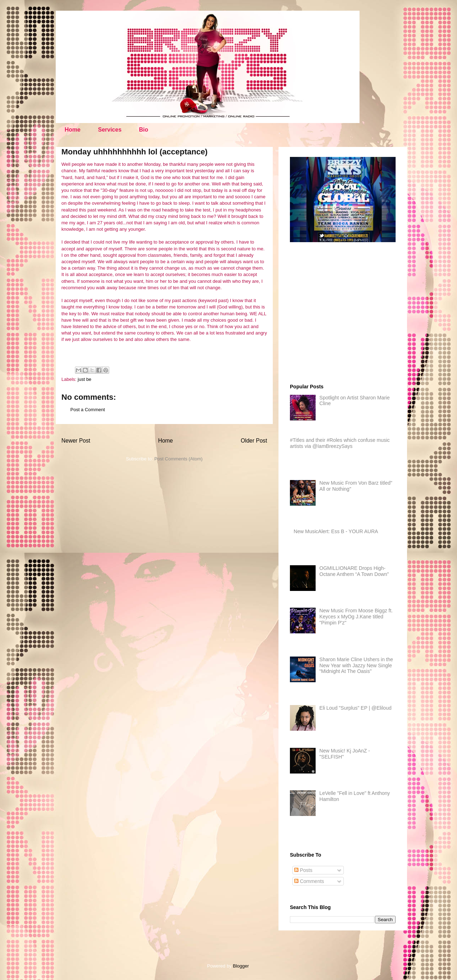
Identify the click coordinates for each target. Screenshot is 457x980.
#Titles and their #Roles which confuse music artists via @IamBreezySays (340, 443)
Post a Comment (88, 410)
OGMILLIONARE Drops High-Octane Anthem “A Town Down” (354, 571)
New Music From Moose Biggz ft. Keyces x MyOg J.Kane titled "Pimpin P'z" (356, 617)
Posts (303, 870)
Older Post (254, 441)
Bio (144, 130)
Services (110, 130)
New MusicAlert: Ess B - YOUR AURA (336, 531)
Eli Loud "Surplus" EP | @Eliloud (356, 708)
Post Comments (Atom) (178, 459)
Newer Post (76, 441)
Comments (309, 881)
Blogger (241, 966)
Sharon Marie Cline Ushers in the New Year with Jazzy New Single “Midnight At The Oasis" (356, 665)
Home (72, 130)
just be (85, 379)
